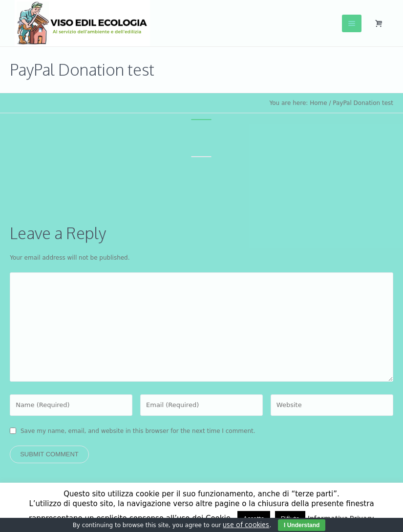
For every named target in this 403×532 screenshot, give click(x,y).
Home (318, 103)
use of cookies (246, 524)
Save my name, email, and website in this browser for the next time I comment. (138, 431)
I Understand (302, 525)
